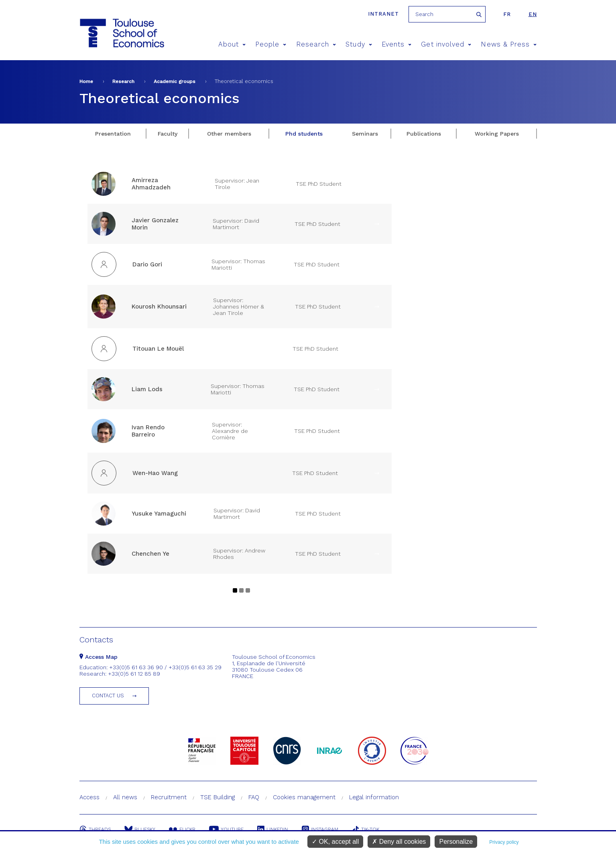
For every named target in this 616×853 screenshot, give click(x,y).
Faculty (168, 134)
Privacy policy (504, 842)
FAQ (254, 797)
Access (89, 797)
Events (397, 44)
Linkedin (273, 829)
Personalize (456, 842)
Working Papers (497, 134)
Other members (229, 134)
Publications (424, 134)
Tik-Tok (366, 829)
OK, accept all (335, 842)
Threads (95, 829)
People (271, 44)
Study (359, 44)
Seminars (365, 134)
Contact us (108, 696)
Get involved (446, 44)
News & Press (509, 44)
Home (86, 81)
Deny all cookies (399, 842)
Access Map (99, 657)
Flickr (182, 829)
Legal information (374, 797)
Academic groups (175, 81)
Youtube (226, 829)
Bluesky (140, 829)
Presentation (113, 134)
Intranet (383, 14)
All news (125, 797)
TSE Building (218, 797)
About (232, 44)
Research (316, 44)
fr (507, 14)
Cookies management (304, 797)
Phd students (304, 134)
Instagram (320, 829)
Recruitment (169, 797)
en (533, 14)
